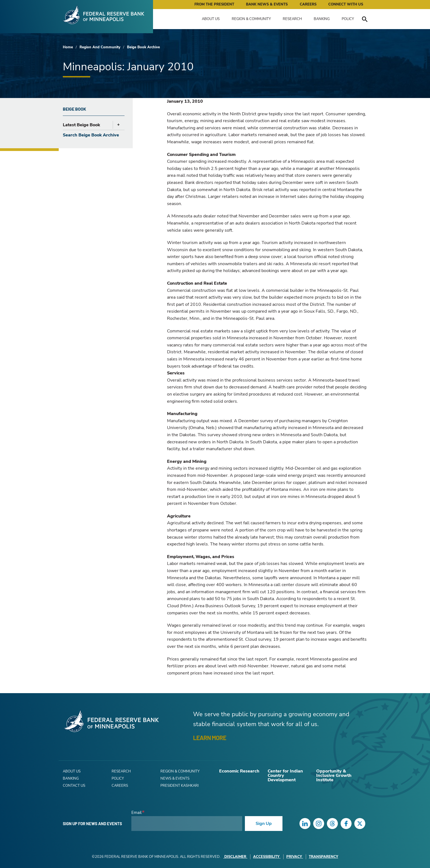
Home (68, 47)
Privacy (295, 857)
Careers (308, 4)
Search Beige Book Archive (91, 135)
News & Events (175, 779)
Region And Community (100, 47)
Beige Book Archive (143, 47)
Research (292, 19)
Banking (322, 19)
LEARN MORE (210, 738)
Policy (348, 19)
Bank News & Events (267, 4)
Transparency (323, 857)
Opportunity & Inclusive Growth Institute (334, 775)
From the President (214, 4)
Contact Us (74, 786)
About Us (211, 19)
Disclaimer (235, 857)
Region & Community (251, 19)
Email (136, 813)
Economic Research (239, 771)
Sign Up (264, 824)
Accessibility (267, 857)
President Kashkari (179, 786)
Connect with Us (346, 4)
